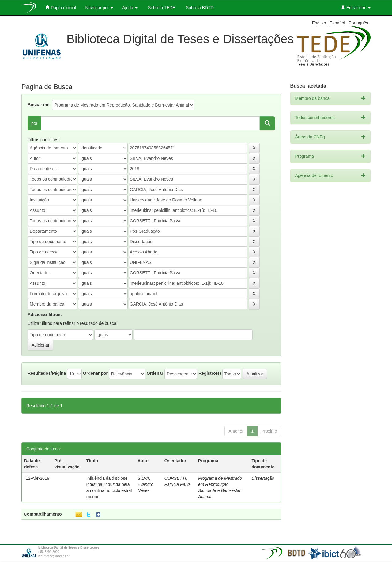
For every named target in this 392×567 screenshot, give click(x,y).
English (319, 23)
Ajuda (130, 8)
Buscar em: (39, 105)
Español (337, 23)
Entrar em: (356, 8)
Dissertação (263, 478)
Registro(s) (210, 373)
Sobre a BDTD (199, 8)
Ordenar (155, 373)
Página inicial (61, 8)
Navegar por (99, 8)
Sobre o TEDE (161, 8)
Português (358, 23)
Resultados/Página (47, 373)
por (34, 123)
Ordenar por (95, 373)
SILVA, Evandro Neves (145, 484)
